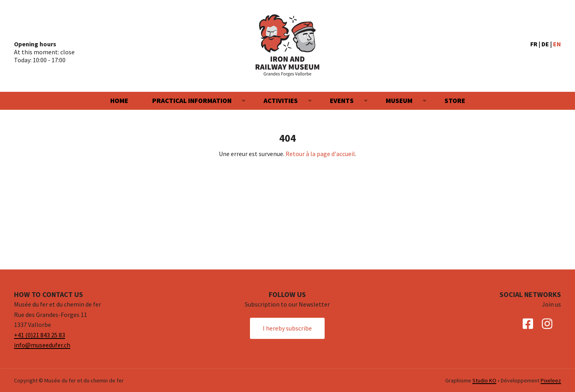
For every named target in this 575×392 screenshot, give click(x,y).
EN (557, 44)
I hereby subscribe (287, 328)
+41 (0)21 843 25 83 (40, 335)
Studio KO (484, 380)
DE (545, 44)
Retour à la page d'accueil (320, 154)
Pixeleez (551, 380)
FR (534, 44)
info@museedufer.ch (42, 345)
